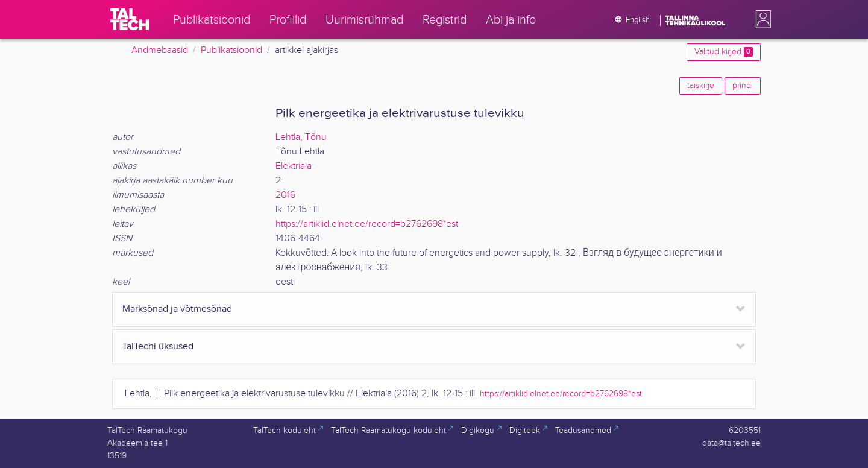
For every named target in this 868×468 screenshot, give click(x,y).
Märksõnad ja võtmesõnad (177, 309)
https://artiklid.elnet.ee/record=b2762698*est (367, 224)
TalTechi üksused (158, 346)
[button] (761, 19)
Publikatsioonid (231, 50)
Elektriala (294, 166)
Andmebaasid (160, 50)
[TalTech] (130, 19)
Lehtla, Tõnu (301, 137)
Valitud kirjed (724, 52)
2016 (285, 195)
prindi (743, 86)
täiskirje (701, 86)
